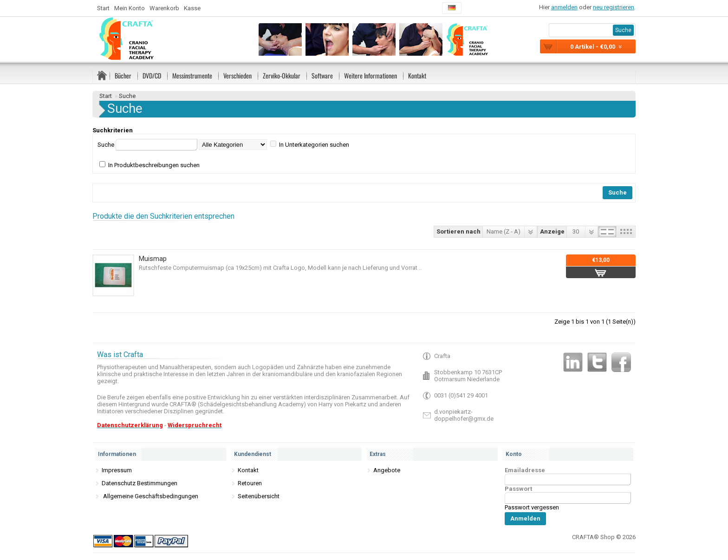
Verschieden (237, 75)
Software (322, 75)
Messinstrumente (192, 75)
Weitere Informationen (370, 75)
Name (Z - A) (504, 231)
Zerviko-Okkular (282, 75)
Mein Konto (130, 8)
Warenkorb (164, 8)
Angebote (387, 470)
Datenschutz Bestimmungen (140, 483)
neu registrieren (614, 7)
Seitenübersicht (259, 496)
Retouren (250, 483)
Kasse (192, 8)
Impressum (117, 470)
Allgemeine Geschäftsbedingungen (150, 496)
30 (576, 231)
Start (103, 8)
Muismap (153, 259)
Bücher (123, 75)
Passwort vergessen (532, 507)
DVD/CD (152, 75)
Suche (127, 96)
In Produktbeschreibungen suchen (154, 165)
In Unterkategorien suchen (314, 145)
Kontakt (417, 75)
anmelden (564, 7)
